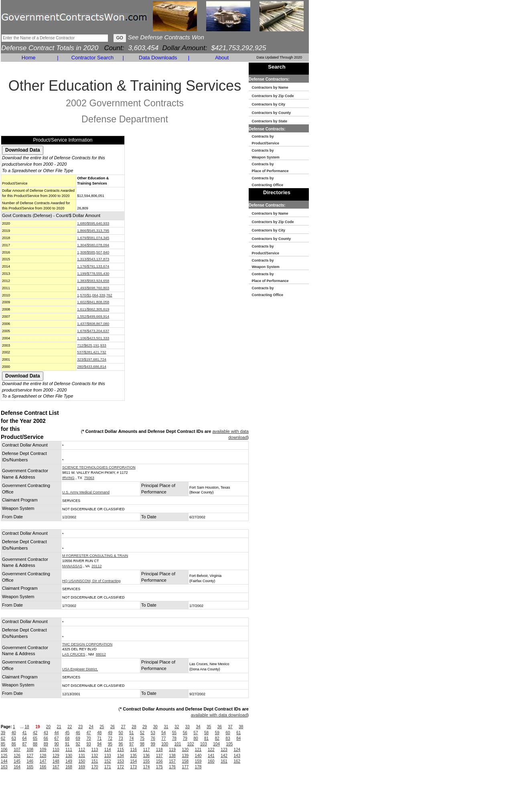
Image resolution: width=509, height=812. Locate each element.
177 (186, 767)
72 (110, 738)
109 (43, 750)
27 (123, 727)
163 (4, 767)
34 (198, 727)
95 (110, 744)
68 (67, 738)
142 (224, 756)
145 (17, 761)
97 (131, 744)
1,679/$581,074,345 (93, 238)
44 (56, 733)
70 (89, 738)
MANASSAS (72, 566)
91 (67, 744)
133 (108, 756)
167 (56, 767)
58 (206, 733)
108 (30, 750)
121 (198, 750)
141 (211, 756)
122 (211, 750)
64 (24, 738)
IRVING (68, 478)
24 (91, 727)
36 (220, 727)
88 (35, 744)
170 (95, 767)
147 (43, 761)
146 (30, 761)
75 (142, 738)
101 (178, 744)
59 (217, 733)
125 (4, 756)
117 (147, 750)
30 (155, 727)
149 (69, 761)
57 (196, 733)
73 (121, 738)
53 (153, 733)
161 (224, 761)
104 (216, 744)
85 (3, 744)
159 (198, 761)
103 (204, 744)
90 (56, 744)
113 (95, 750)
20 (48, 727)
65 (35, 738)
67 (56, 738)
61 (238, 733)
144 (4, 761)
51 (131, 733)
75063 (89, 478)
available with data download (219, 715)
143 (237, 756)
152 (108, 761)
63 (14, 738)
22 (70, 727)
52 (142, 733)
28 (134, 727)
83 (228, 738)
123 (224, 750)
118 (159, 750)
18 (27, 727)
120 (186, 750)
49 (110, 733)
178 (198, 767)
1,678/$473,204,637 (93, 331)
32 (177, 727)
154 (134, 761)
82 (217, 738)
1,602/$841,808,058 (93, 302)
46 (78, 733)
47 (89, 733)
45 (67, 733)
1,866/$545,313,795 (93, 231)
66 (46, 738)
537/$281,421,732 (92, 352)
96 (121, 744)
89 (46, 744)
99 (153, 744)
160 (211, 761)
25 (102, 727)
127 (30, 756)
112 (82, 750)
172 (121, 767)
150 (82, 761)
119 (172, 750)
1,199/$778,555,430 (93, 274)
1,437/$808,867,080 (93, 324)
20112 (96, 566)
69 (78, 738)
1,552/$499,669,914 (93, 317)
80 (196, 738)
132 (95, 756)
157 (172, 761)
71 (99, 738)
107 (17, 750)
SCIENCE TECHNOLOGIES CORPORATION (99, 467)
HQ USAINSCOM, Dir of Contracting (91, 581)
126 (17, 756)
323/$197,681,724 (92, 359)
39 (3, 733)
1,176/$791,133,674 (93, 266)
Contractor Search (93, 58)
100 (165, 744)
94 (99, 744)
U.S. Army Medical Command (86, 492)
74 (131, 738)
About (222, 58)
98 (142, 744)
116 (134, 750)
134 (121, 756)
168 (69, 767)
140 (198, 756)
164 (17, 767)
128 (43, 756)
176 (172, 767)
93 (89, 744)
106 (4, 750)
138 (172, 756)
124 (237, 750)
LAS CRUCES (74, 654)
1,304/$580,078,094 (93, 245)
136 (147, 756)
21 (59, 727)
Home (29, 58)
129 (56, 756)
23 (80, 727)
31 (166, 727)
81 (206, 738)
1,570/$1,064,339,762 (95, 295)
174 (147, 767)
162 (237, 761)
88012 (101, 654)
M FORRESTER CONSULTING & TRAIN (95, 556)
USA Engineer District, (80, 669)
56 (185, 733)
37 (230, 727)
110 (56, 750)
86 (14, 744)
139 (186, 756)
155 (147, 761)
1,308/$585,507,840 (93, 252)
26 (113, 727)
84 (238, 738)
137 (159, 756)
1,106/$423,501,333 (93, 338)
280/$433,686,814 (92, 367)
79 (185, 738)
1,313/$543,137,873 (93, 259)
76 (153, 738)
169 (82, 767)
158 (186, 761)
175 (159, 767)
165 (30, 767)
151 (95, 761)
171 (108, 767)
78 (174, 738)
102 (191, 744)
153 (121, 761)
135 (134, 756)
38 (241, 727)
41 (24, 733)
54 (163, 733)
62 (3, 738)
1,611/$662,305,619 (93, 309)
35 (209, 727)
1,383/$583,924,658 (93, 281)
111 (69, 750)
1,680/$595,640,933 (93, 223)
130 (69, 756)
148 (56, 761)
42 (35, 733)
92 (78, 744)
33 (188, 727)
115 (121, 750)
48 (99, 733)
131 (82, 756)
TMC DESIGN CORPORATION (87, 644)
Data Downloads (158, 58)
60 (228, 733)
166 (43, 767)
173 (134, 767)
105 (230, 744)
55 (174, 733)
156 (159, 761)
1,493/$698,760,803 (93, 288)
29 (145, 727)
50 (121, 733)
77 (163, 738)
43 (46, 733)
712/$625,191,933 (92, 345)
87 (24, 744)
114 (108, 750)
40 (14, 733)
